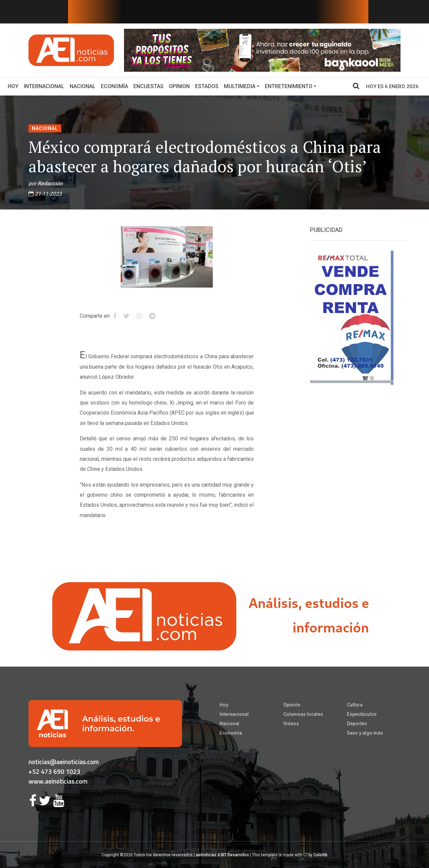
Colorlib (320, 855)
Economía (114, 86)
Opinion (179, 86)
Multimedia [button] (240, 86)
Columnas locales (303, 714)
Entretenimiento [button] (289, 86)
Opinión (292, 705)
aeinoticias (206, 855)
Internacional (44, 86)
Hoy (14, 86)
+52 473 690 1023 (54, 771)
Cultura (355, 705)
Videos (291, 724)
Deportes (357, 724)
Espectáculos (362, 714)
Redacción (50, 183)
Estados (207, 86)
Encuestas (148, 86)
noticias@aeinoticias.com (64, 762)
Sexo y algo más (365, 733)
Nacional (83, 86)
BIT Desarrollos (235, 855)
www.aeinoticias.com (58, 781)
